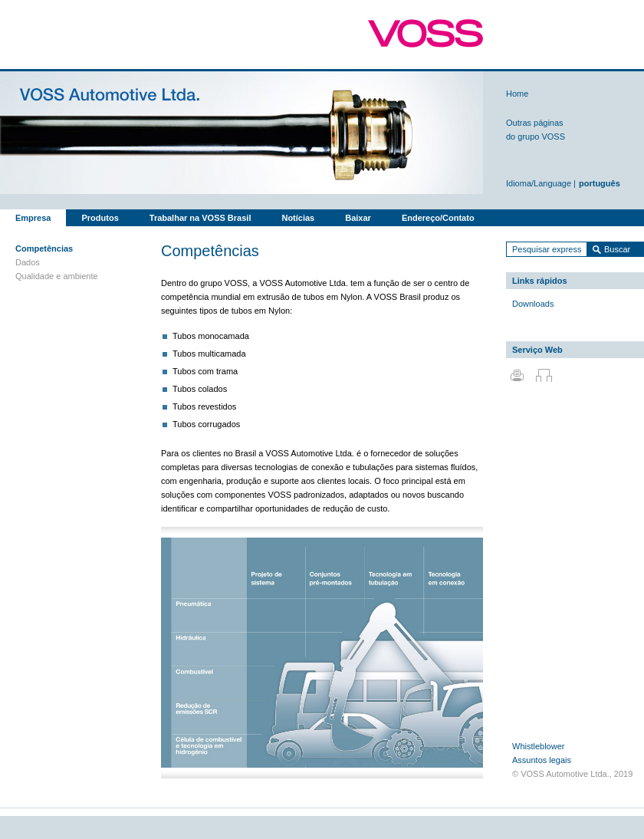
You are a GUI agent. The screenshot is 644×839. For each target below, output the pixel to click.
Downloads (533, 304)
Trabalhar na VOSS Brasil (200, 218)
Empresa (33, 218)
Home (517, 94)
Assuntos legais (542, 760)
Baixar (358, 218)
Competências (44, 248)
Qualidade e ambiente (57, 276)
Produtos (100, 218)
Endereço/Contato (438, 218)
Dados (28, 262)
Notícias (298, 218)
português (600, 183)
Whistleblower (538, 746)
